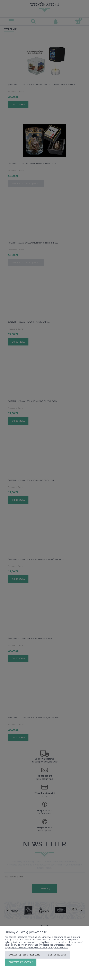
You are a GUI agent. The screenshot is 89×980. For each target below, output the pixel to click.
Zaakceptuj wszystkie (21, 962)
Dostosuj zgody (57, 955)
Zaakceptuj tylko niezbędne (24, 955)
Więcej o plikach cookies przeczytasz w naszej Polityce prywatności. (37, 947)
